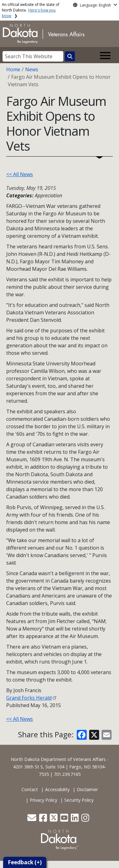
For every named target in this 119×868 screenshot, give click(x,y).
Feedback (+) (25, 862)
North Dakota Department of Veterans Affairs (58, 759)
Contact (30, 789)
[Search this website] (70, 56)
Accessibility (57, 789)
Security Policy (79, 800)
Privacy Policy (43, 800)
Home (13, 69)
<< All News (20, 174)
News (32, 69)
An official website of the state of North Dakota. (31, 10)
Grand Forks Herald (29, 698)
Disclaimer (87, 789)
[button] (32, 819)
